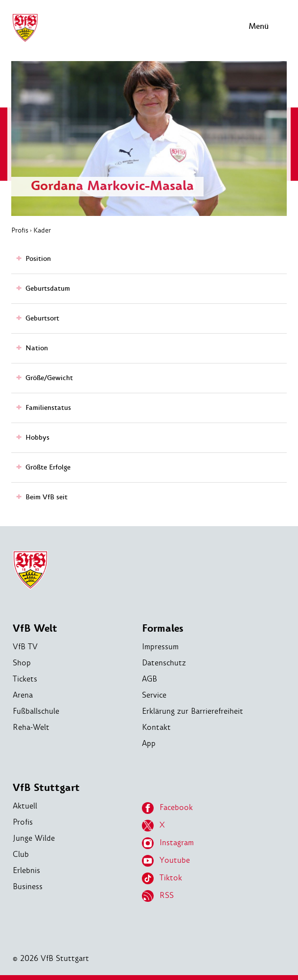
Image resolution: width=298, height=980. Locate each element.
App (149, 743)
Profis (20, 230)
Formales (163, 628)
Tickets (25, 679)
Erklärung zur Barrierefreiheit (193, 711)
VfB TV (25, 647)
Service (154, 695)
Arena (23, 695)
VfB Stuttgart (46, 788)
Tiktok (162, 878)
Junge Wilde (34, 838)
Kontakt (156, 727)
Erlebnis (26, 870)
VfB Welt (35, 628)
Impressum (160, 647)
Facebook (167, 808)
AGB (149, 679)
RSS (158, 896)
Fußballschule (36, 711)
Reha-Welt (31, 727)
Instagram (168, 843)
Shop (22, 663)
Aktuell (25, 806)
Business (28, 886)
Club (21, 854)
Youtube (166, 861)
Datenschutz (164, 663)
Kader (42, 230)
